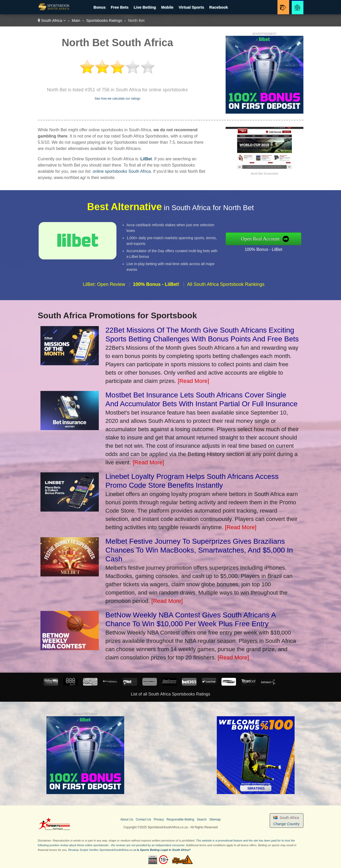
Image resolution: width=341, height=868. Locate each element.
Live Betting (145, 7)
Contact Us (143, 819)
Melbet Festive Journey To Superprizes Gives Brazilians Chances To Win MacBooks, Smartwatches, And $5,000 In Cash (199, 550)
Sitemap (215, 819)
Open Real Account (265, 239)
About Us (127, 819)
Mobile (167, 7)
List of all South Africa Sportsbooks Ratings (171, 694)
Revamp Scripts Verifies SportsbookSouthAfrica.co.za (102, 850)
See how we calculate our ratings (117, 99)
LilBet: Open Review (104, 288)
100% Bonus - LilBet (268, 249)
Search (202, 819)
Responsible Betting (180, 819)
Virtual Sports (191, 7)
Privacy (159, 819)
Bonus (99, 7)
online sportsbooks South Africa (122, 171)
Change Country (287, 824)
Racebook (219, 7)
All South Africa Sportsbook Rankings (226, 288)
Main (76, 20)
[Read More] (193, 381)
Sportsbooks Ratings (104, 20)
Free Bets (120, 7)
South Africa (52, 20)
